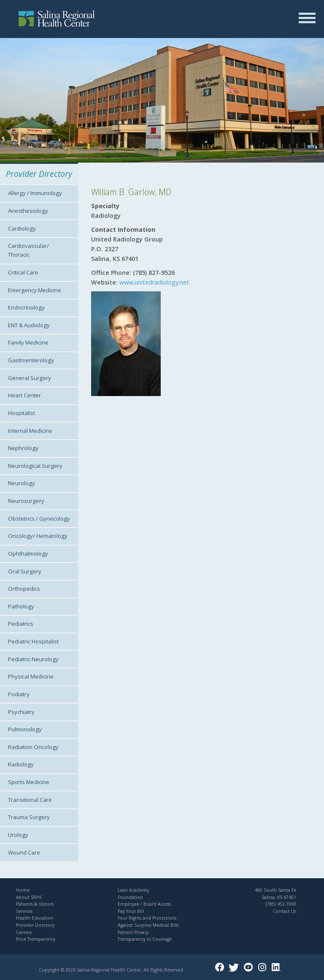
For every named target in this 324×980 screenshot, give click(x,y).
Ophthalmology (28, 554)
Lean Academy (133, 890)
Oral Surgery (25, 571)
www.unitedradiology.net (153, 282)
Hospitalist (22, 413)
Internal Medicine (30, 431)
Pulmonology (25, 729)
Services (24, 911)
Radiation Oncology (33, 747)
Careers (24, 932)
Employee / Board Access (144, 904)
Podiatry (19, 694)
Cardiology (22, 228)
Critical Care (23, 272)
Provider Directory (35, 925)
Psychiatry (21, 712)
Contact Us (285, 911)
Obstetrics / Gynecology (39, 519)
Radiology (21, 764)
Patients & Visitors (35, 904)
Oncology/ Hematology (38, 536)
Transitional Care (30, 800)
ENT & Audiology (29, 325)
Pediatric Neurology (33, 659)
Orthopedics (24, 589)
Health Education (35, 918)
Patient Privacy (133, 932)
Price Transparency (36, 939)
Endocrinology (26, 307)
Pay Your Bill (131, 911)
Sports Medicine (29, 782)
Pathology (21, 606)
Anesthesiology (28, 211)
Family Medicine (28, 342)
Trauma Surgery (29, 817)
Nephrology (23, 448)
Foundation (130, 897)
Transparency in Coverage (145, 939)
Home (23, 890)
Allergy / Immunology (35, 193)
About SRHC (29, 897)
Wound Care (24, 852)
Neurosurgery (26, 501)
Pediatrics (21, 624)
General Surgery (30, 378)
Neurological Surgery (35, 466)
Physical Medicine (31, 676)
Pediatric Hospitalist (33, 641)
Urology (18, 835)
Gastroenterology (31, 360)
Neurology (22, 483)
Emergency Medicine (35, 290)
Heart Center (24, 395)
